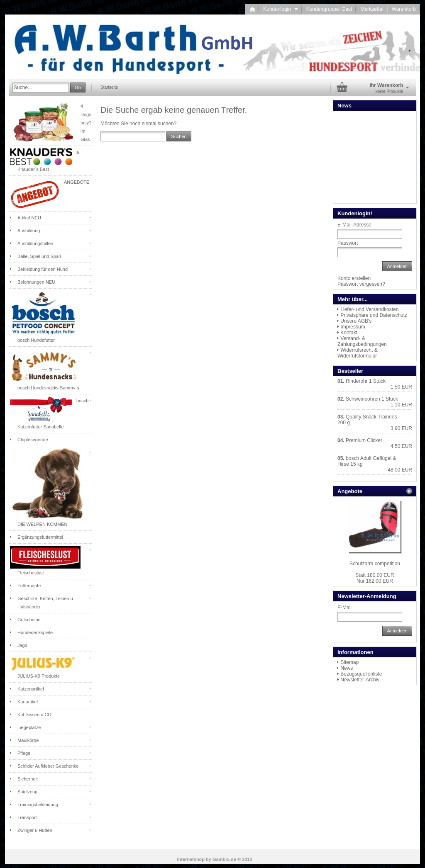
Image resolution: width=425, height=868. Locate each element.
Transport (27, 817)
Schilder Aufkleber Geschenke (48, 766)
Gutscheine (29, 620)
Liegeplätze (29, 727)
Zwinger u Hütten (35, 830)
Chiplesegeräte (33, 440)
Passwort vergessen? (361, 284)
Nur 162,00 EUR (375, 578)
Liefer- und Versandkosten (369, 309)
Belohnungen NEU (36, 282)
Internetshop (191, 859)
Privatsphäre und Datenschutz (374, 315)
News (347, 668)
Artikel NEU (29, 218)
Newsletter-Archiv (360, 680)
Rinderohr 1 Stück (366, 381)
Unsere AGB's (356, 321)
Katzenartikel (31, 689)
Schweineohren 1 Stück (372, 399)
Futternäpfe (29, 586)
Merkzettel (372, 9)
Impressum (353, 327)
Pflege (24, 753)
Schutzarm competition (375, 564)
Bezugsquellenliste (361, 674)
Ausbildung (29, 231)
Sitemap (349, 662)
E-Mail (344, 608)
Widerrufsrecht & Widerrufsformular (358, 353)
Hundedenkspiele (35, 632)
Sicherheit (28, 779)
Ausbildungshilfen (35, 243)
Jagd (22, 645)
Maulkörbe (28, 740)
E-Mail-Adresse (354, 225)
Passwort (348, 243)
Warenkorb (404, 9)
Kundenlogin (280, 9)
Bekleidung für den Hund (43, 269)
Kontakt (349, 333)
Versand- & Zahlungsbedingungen (362, 341)
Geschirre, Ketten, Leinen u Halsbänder (45, 603)
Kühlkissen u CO (34, 715)
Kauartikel (28, 702)
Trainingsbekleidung (38, 805)
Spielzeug (27, 792)
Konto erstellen (354, 278)
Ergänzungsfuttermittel (40, 537)
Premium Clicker (364, 440)
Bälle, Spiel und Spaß (39, 256)
